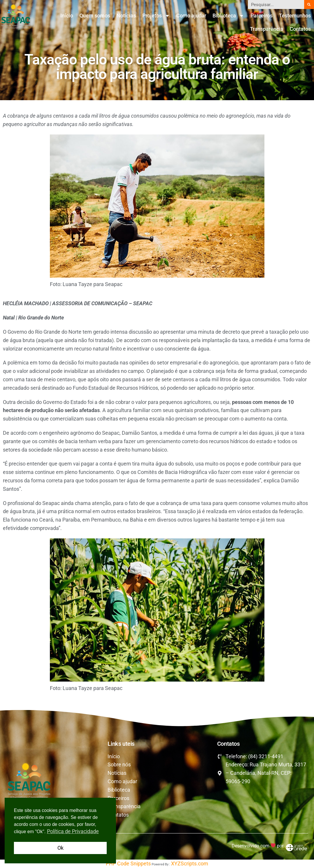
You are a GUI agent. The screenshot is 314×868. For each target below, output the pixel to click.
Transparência (267, 29)
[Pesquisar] (309, 5)
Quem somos (95, 16)
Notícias (126, 16)
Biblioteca (228, 16)
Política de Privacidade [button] (73, 831)
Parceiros (262, 16)
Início (67, 16)
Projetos (156, 16)
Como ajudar (191, 16)
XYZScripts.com (190, 863)
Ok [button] (60, 848)
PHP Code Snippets (128, 863)
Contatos (300, 29)
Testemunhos (295, 16)
